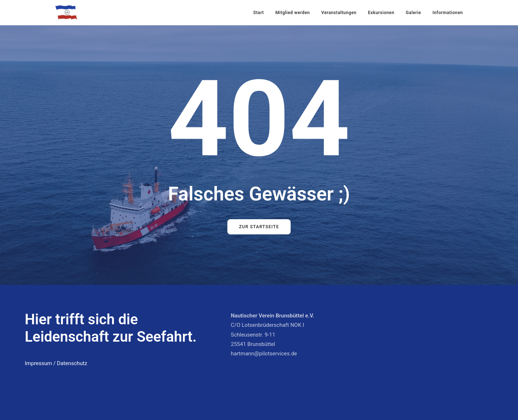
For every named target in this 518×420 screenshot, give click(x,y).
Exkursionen (381, 13)
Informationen (448, 13)
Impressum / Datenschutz (56, 363)
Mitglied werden (293, 13)
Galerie (413, 13)
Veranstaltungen (339, 13)
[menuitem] (261, 12)
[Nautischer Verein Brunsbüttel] (66, 12)
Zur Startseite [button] (259, 227)
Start (259, 13)
